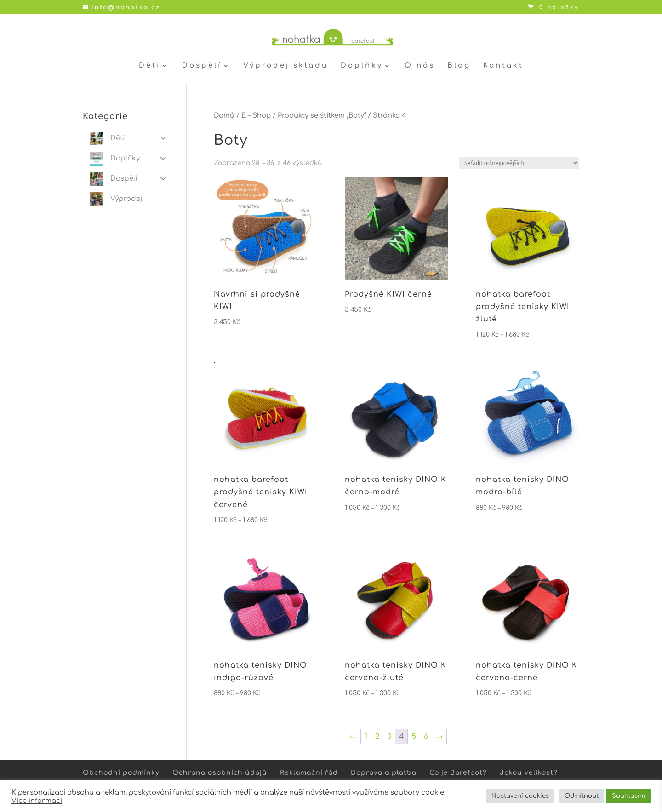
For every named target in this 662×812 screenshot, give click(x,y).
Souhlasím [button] (628, 796)
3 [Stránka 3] (389, 737)
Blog (459, 66)
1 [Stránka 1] (366, 737)
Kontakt (503, 66)
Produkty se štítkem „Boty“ (322, 115)
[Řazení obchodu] (519, 163)
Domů (224, 115)
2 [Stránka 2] (377, 737)
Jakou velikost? (529, 773)
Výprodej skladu (286, 66)
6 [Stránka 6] (426, 737)
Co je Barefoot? (458, 773)
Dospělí (202, 66)
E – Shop (256, 115)
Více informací (37, 801)
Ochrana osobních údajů (220, 773)
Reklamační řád (309, 773)
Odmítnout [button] (582, 796)
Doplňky (362, 66)
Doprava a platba (384, 773)
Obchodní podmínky (121, 773)
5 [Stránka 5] (414, 737)
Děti (150, 66)
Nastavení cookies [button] (520, 796)
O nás (420, 66)
